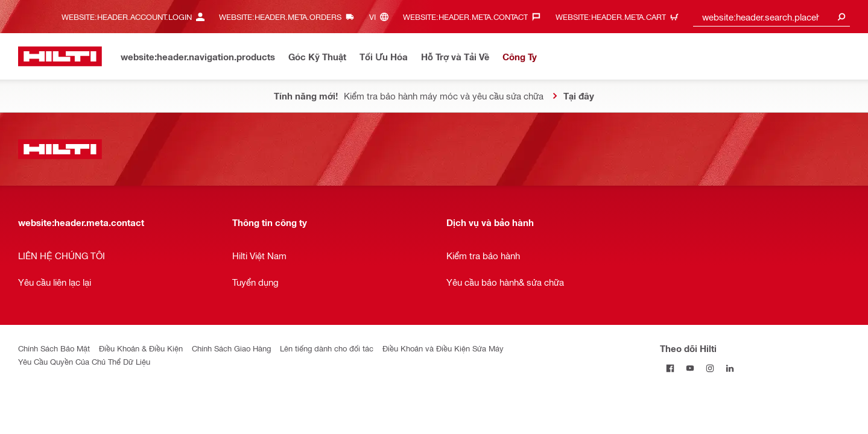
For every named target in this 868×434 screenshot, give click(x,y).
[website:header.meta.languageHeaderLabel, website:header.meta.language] (382, 17)
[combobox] (771, 17)
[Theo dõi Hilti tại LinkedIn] (730, 368)
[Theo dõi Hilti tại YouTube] (690, 368)
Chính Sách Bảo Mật (54, 348)
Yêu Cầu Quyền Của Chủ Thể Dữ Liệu (84, 361)
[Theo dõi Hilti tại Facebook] (670, 368)
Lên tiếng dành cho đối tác (327, 348)
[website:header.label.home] (60, 56)
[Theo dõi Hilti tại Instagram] (710, 368)
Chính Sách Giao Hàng (231, 348)
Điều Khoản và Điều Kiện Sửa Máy (443, 348)
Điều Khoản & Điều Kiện (141, 348)
